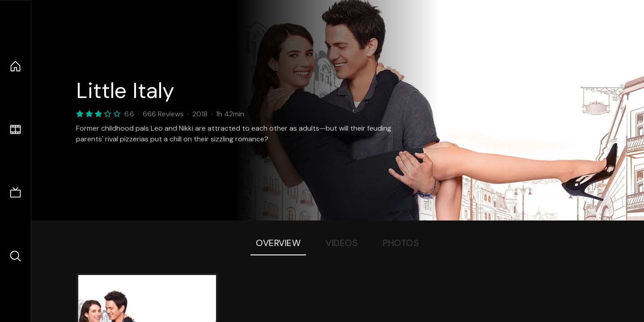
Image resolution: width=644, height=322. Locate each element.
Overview (278, 243)
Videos (342, 243)
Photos (401, 243)
